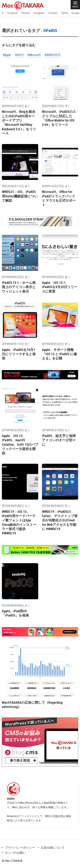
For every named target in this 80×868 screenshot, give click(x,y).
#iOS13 (19, 55)
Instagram (39, 13)
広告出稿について (53, 848)
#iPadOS (50, 31)
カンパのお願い (15, 853)
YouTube (53, 13)
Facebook (12, 13)
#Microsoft (34, 55)
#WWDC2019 (52, 55)
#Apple (7, 55)
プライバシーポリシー (20, 848)
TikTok (64, 13)
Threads (26, 13)
